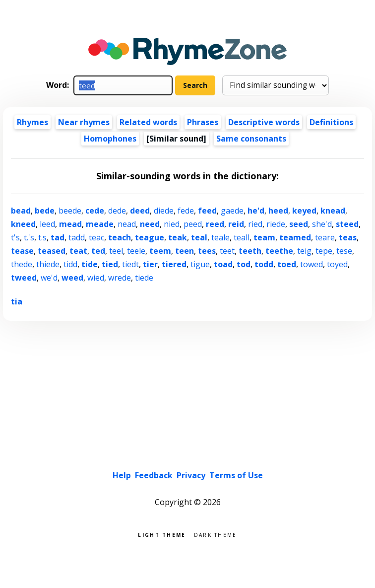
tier (150, 264)
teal (199, 237)
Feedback (154, 475)
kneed (23, 224)
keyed (304, 211)
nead (127, 224)
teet (227, 251)
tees (207, 251)
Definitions (331, 122)
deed (140, 211)
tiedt (130, 264)
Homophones (110, 139)
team (264, 237)
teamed (295, 237)
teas (348, 237)
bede (45, 211)
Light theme (162, 534)
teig (304, 251)
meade (100, 224)
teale (220, 237)
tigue (200, 264)
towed (312, 264)
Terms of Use (236, 475)
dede (117, 211)
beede (70, 211)
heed (278, 211)
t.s (42, 237)
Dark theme (216, 534)
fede (186, 211)
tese (344, 251)
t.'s (29, 237)
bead (21, 211)
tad (58, 237)
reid (236, 224)
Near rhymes (84, 122)
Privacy (191, 475)
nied (172, 224)
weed (72, 278)
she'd (322, 224)
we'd (49, 278)
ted (98, 251)
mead (70, 224)
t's (15, 237)
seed (299, 224)
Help (122, 475)
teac (96, 237)
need (150, 224)
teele (136, 251)
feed (207, 211)
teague (150, 237)
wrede (120, 278)
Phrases (203, 122)
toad (223, 264)
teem (160, 251)
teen (185, 251)
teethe (279, 251)
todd (264, 264)
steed (347, 224)
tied (110, 264)
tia (17, 301)
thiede (48, 264)
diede (164, 211)
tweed (24, 278)
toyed (337, 264)
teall (242, 237)
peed (193, 224)
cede (95, 211)
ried (255, 224)
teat (78, 251)
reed (215, 224)
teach (120, 237)
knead (333, 211)
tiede (144, 278)
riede (276, 224)
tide (90, 264)
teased (52, 251)
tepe (324, 251)
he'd (256, 211)
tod (244, 264)
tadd (77, 237)
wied (96, 278)
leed (47, 224)
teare (325, 237)
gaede (232, 211)
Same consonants (251, 139)
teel (116, 251)
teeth (250, 251)
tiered (174, 264)
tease (22, 251)
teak (178, 237)
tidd (70, 264)
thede (22, 264)
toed (287, 264)
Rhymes (32, 122)
